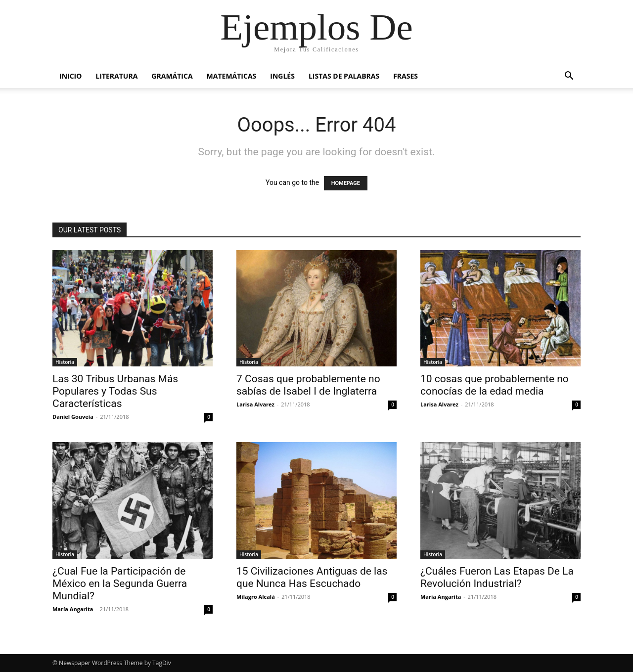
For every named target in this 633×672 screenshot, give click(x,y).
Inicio (70, 76)
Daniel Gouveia (73, 417)
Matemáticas (232, 76)
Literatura (116, 76)
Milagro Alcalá (256, 597)
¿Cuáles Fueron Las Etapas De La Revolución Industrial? (497, 577)
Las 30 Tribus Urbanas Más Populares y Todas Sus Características (115, 391)
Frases (406, 76)
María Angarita (73, 609)
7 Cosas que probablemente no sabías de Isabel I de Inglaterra (308, 385)
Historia (65, 362)
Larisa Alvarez (255, 404)
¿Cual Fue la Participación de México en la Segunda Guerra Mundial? (120, 583)
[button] (569, 77)
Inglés (282, 76)
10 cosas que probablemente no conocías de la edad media (495, 385)
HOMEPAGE (346, 183)
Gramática (172, 76)
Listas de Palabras (344, 76)
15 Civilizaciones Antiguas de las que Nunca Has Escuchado (312, 577)
